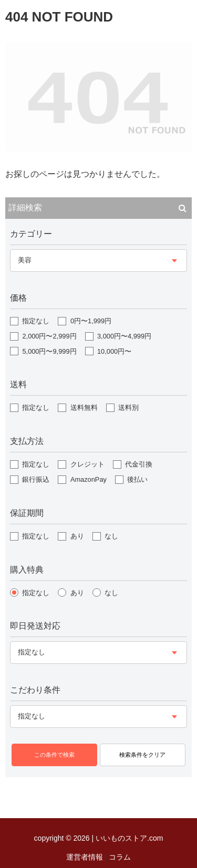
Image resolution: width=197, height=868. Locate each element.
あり (77, 536)
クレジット (87, 464)
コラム (120, 857)
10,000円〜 (114, 351)
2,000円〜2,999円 (49, 336)
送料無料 (84, 407)
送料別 (128, 407)
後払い (137, 479)
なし (111, 536)
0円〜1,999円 (91, 321)
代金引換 (139, 464)
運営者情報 (85, 857)
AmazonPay (89, 479)
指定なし (36, 321)
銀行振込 (36, 479)
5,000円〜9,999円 (49, 351)
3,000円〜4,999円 (124, 336)
